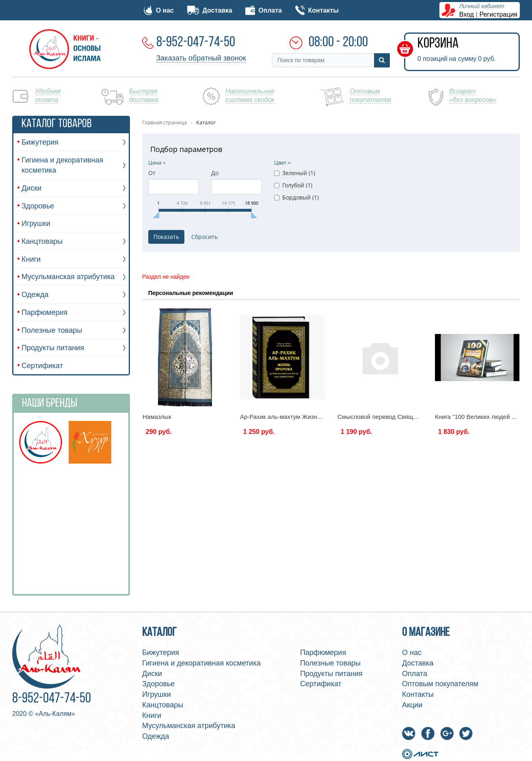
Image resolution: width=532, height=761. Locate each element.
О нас (159, 10)
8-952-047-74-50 (196, 43)
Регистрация (499, 14)
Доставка (210, 10)
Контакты (317, 10)
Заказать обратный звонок (201, 58)
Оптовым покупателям (440, 684)
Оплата (264, 10)
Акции (412, 705)
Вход (467, 14)
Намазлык (157, 417)
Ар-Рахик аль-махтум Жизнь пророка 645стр (303, 417)
